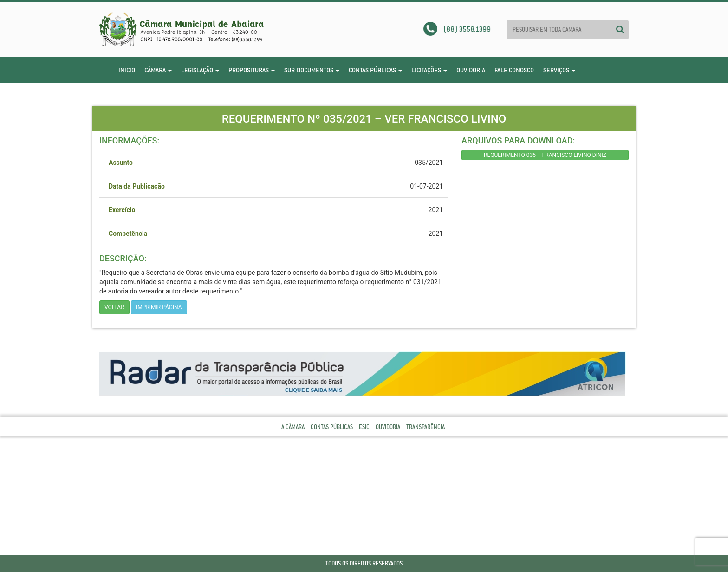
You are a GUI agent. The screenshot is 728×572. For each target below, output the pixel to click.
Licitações (429, 70)
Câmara (158, 70)
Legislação (200, 70)
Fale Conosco (514, 70)
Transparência (426, 427)
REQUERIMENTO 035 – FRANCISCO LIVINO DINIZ (545, 155)
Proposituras (252, 70)
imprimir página (159, 307)
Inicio (127, 70)
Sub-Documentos (312, 70)
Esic (364, 427)
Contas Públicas (375, 70)
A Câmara (293, 427)
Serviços (559, 70)
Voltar (114, 307)
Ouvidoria (471, 70)
